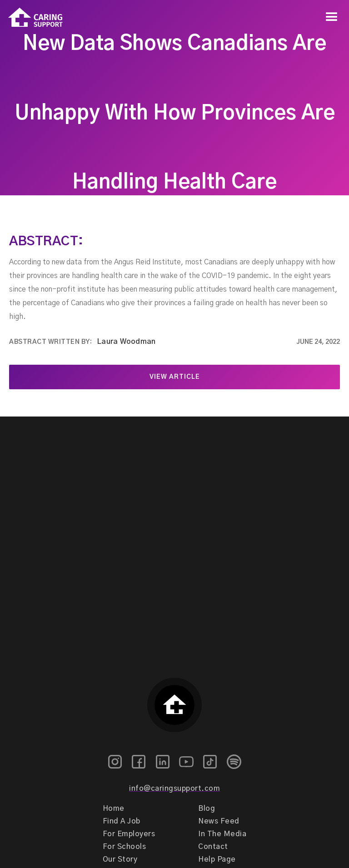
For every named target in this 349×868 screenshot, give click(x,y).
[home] (31, 17)
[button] (332, 17)
